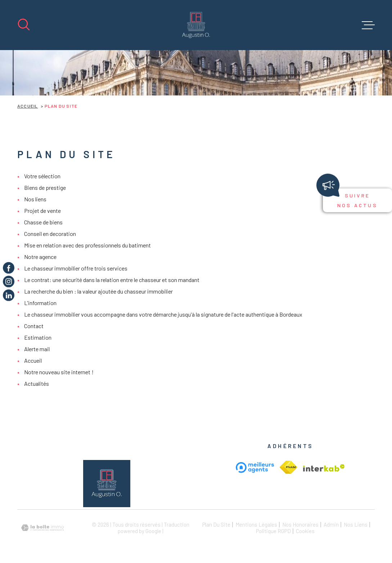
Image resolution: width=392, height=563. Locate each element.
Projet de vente (42, 211)
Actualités (37, 383)
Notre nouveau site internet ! (59, 372)
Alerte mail (37, 349)
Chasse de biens (43, 222)
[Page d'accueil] (196, 25)
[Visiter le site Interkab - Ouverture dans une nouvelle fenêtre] (289, 467)
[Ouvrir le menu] (368, 25)
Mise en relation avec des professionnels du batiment (87, 245)
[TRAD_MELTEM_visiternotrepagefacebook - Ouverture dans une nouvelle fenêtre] (9, 268)
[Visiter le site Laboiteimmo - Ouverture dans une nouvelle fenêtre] (42, 528)
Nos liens (35, 199)
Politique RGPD (273, 531)
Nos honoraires (300, 524)
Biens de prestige (45, 187)
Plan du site (216, 524)
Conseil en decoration (50, 234)
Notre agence (40, 257)
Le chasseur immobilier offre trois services (76, 268)
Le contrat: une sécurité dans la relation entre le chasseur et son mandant (112, 280)
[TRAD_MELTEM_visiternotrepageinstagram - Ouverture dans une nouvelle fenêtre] (9, 282)
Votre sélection (42, 176)
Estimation (38, 337)
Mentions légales (256, 524)
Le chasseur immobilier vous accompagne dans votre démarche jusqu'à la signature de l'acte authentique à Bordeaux (163, 314)
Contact (34, 326)
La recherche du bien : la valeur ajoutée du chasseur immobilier (98, 291)
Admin (331, 524)
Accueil (28, 106)
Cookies (305, 531)
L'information (40, 303)
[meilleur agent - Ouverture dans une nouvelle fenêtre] (255, 467)
